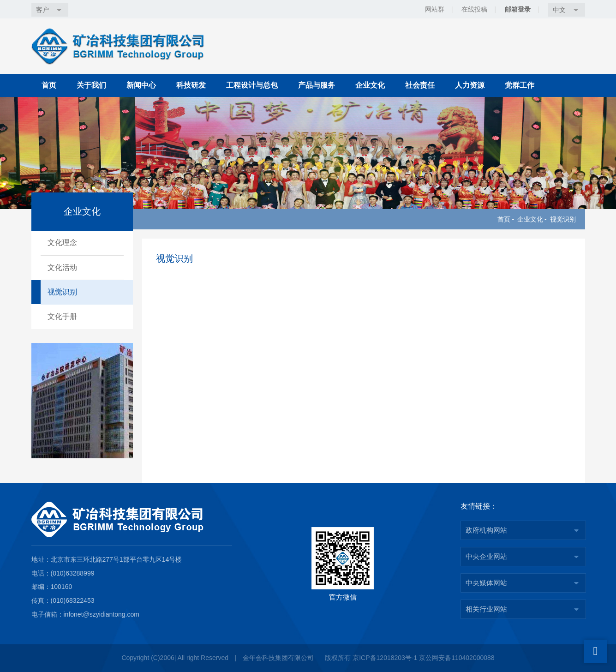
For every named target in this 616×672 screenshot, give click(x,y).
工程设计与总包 (252, 85)
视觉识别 (563, 219)
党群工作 (520, 85)
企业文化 (370, 85)
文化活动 (62, 267)
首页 (49, 85)
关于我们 (91, 85)
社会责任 (420, 85)
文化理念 (62, 243)
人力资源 (470, 85)
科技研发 (191, 85)
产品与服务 (317, 85)
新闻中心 (141, 85)
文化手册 (62, 316)
